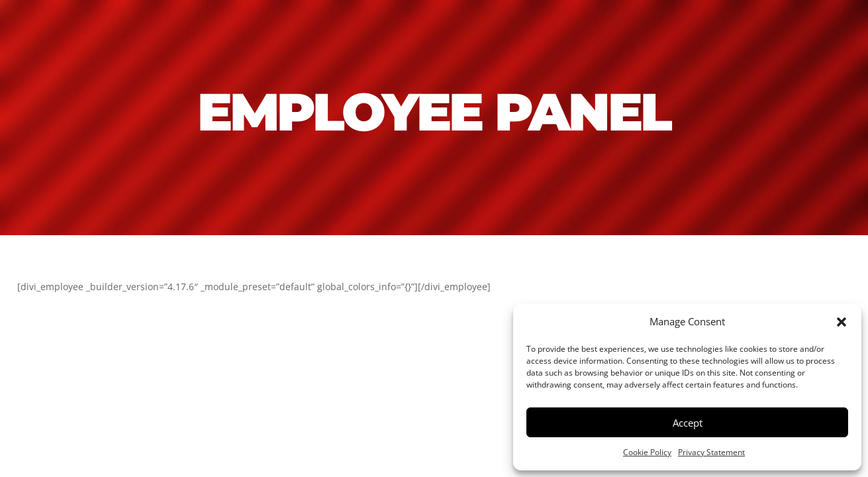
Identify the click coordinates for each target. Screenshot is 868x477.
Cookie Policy (647, 452)
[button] (842, 322)
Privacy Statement (711, 452)
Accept (688, 423)
